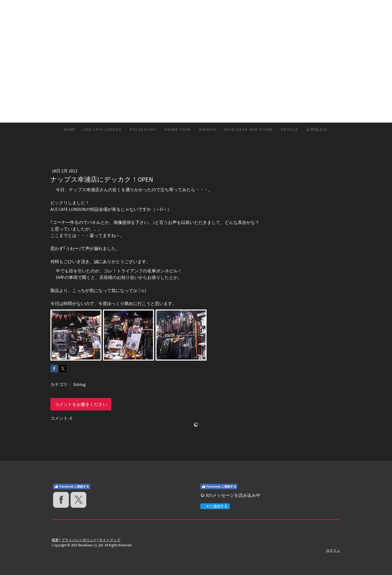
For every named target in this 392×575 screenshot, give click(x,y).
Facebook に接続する (72, 486)
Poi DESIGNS (143, 129)
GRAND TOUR (178, 129)
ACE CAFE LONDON (103, 129)
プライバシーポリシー (79, 540)
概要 (55, 540)
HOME (70, 129)
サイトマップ (110, 540)
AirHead (208, 129)
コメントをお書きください (81, 404)
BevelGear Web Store (249, 129)
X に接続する (215, 506)
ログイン (333, 550)
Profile (290, 129)
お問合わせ (317, 129)
